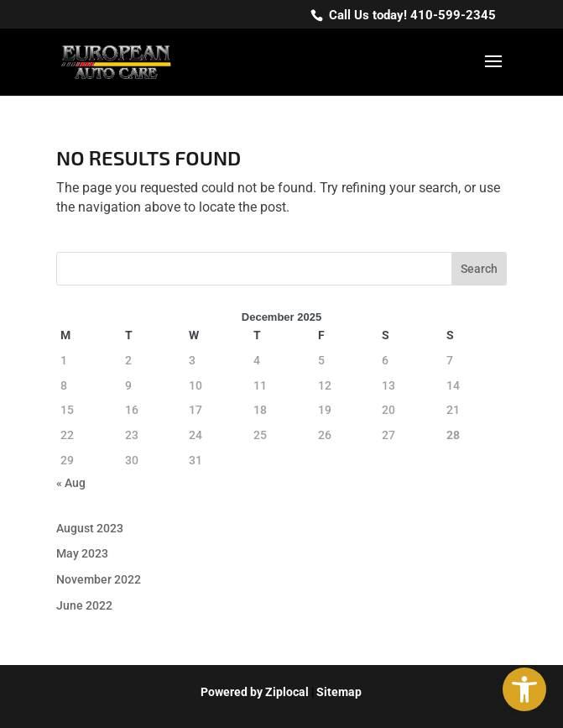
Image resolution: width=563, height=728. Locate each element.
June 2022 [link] (84, 605)
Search (479, 269)
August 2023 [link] (90, 528)
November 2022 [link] (99, 579)
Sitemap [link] (339, 692)
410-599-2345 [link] (453, 15)
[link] (524, 689)
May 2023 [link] (82, 553)
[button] (493, 72)
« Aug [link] (71, 483)
